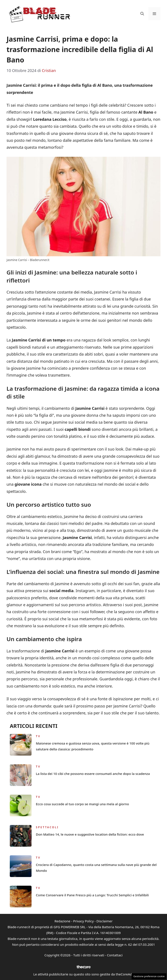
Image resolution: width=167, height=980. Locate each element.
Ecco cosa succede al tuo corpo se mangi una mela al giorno (82, 804)
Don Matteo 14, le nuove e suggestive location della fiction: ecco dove (90, 834)
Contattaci (115, 955)
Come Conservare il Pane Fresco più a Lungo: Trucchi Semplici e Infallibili (92, 895)
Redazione (62, 921)
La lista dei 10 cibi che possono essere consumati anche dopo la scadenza (93, 774)
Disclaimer (105, 921)
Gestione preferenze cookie (149, 976)
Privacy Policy (83, 921)
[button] (142, 14)
